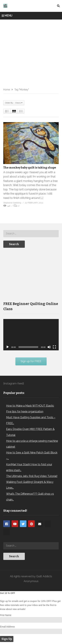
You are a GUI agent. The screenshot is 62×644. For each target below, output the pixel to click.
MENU (7, 16)
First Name (6, 615)
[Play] (8, 347)
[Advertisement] (31, 52)
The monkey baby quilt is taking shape (30, 168)
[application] (31, 335)
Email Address (7, 627)
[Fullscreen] (54, 347)
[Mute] (49, 347)
